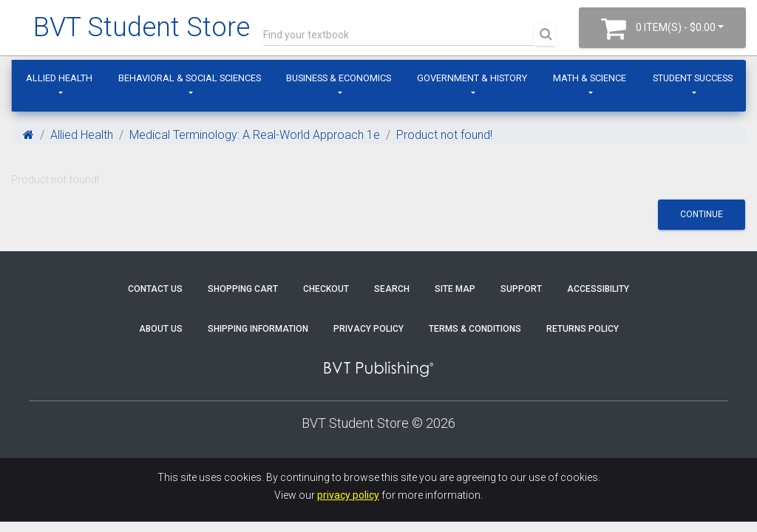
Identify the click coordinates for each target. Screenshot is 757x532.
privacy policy (348, 495)
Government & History (472, 78)
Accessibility (598, 289)
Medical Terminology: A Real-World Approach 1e (255, 135)
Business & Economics (339, 78)
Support (521, 289)
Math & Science (590, 78)
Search (392, 289)
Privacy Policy (369, 329)
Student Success (693, 78)
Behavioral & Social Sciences (190, 78)
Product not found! (444, 135)
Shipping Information (258, 329)
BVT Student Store (142, 27)
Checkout (326, 289)
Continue (702, 214)
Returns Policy (583, 329)
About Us (161, 329)
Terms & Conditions (475, 329)
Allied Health (59, 78)
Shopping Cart (243, 289)
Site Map (455, 289)
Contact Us (155, 289)
